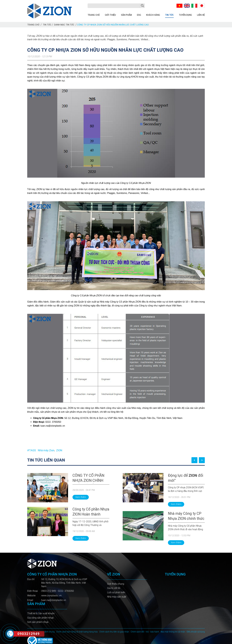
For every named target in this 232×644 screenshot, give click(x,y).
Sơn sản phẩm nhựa (38, 622)
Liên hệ (201, 15)
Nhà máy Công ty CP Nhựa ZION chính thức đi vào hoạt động (186, 516)
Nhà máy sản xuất (117, 597)
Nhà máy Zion (46, 450)
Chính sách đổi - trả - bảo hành (145, 632)
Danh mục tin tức (64, 25)
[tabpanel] (68, 507)
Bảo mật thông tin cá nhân (173, 632)
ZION (59, 450)
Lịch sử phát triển (116, 592)
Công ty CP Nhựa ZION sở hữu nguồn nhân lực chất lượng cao (113, 25)
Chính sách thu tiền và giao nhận (114, 632)
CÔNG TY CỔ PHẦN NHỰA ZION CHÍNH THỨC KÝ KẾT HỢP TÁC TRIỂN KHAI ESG (90, 478)
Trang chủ (94, 15)
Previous (194, 460)
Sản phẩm (126, 15)
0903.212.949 (49, 591)
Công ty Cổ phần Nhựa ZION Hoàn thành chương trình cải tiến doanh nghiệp (91, 512)
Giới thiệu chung (116, 584)
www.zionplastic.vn (51, 596)
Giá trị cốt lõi (114, 588)
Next (202, 460)
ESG (139, 15)
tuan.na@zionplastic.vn (54, 600)
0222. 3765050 (66, 591)
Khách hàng (153, 15)
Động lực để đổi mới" (186, 478)
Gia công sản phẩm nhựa (40, 618)
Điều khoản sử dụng (196, 632)
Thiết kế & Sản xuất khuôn (41, 613)
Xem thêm (81, 497)
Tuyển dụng (185, 15)
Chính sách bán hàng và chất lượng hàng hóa (77, 632)
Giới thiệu (110, 15)
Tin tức (169, 15)
